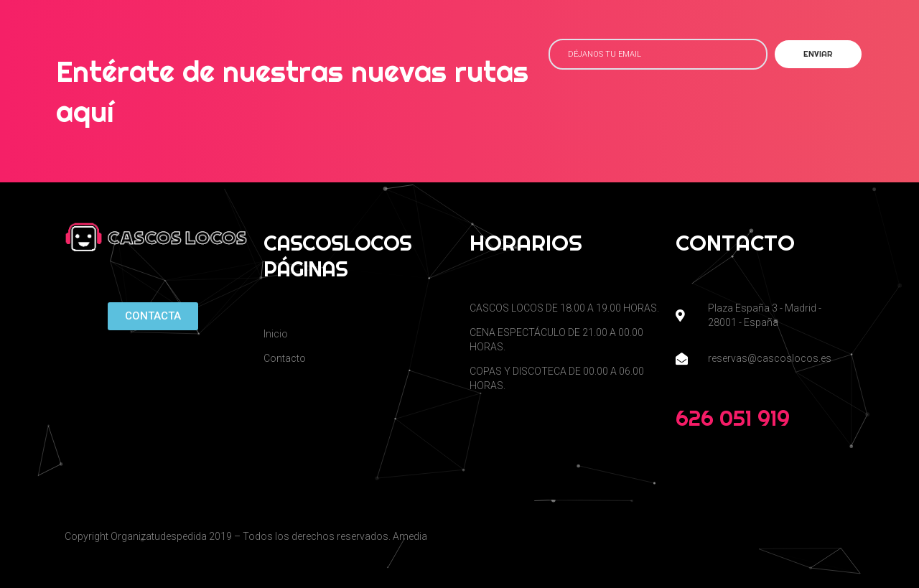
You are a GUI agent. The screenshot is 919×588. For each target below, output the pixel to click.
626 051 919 (733, 418)
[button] (153, 316)
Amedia (410, 536)
